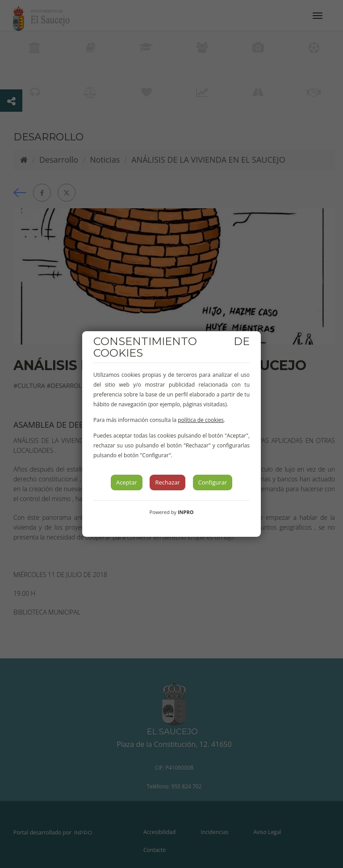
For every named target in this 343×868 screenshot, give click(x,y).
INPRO (186, 512)
